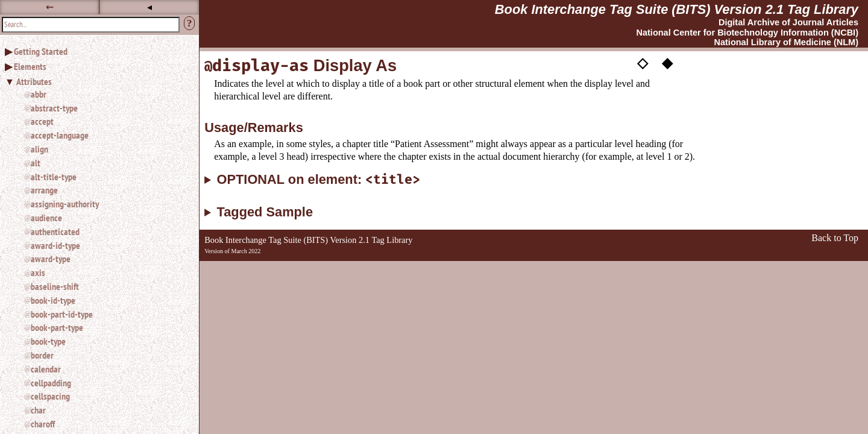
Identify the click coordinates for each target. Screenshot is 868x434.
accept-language (60, 135)
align (39, 149)
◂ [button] (149, 7)
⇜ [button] (50, 7)
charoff (43, 424)
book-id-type (53, 300)
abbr (39, 94)
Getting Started (41, 51)
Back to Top (835, 238)
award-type (51, 259)
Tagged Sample (265, 212)
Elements (30, 66)
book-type (48, 341)
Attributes (34, 81)
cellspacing (50, 396)
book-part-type (57, 327)
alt (36, 163)
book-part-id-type (62, 314)
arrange (44, 190)
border (42, 355)
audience (46, 218)
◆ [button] (667, 62)
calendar (46, 369)
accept (42, 121)
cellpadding (51, 383)
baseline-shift (55, 286)
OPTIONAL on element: (319, 180)
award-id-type (55, 245)
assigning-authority (65, 204)
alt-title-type (54, 177)
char (38, 410)
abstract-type (54, 108)
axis (38, 272)
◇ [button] (643, 62)
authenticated (55, 231)
